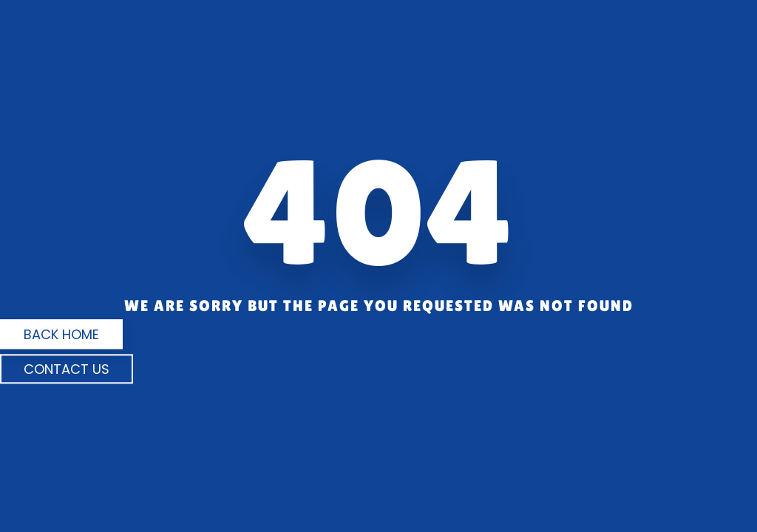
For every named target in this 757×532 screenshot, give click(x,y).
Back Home (61, 334)
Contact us (67, 369)
